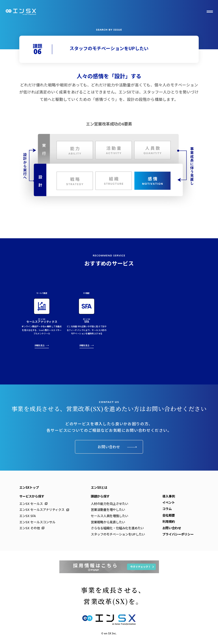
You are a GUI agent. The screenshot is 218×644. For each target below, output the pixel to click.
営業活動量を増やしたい (108, 509)
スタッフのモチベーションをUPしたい (118, 534)
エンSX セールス (31, 503)
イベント (169, 502)
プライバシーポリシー (178, 534)
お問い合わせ (117, 447)
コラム (167, 509)
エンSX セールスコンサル (37, 522)
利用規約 (169, 521)
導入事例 (169, 496)
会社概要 (169, 515)
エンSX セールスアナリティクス (42, 509)
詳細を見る (42, 346)
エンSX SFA (28, 516)
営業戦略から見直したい (108, 522)
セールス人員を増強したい (110, 516)
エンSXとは (99, 487)
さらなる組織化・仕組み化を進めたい (117, 528)
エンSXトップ (29, 487)
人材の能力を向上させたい (110, 503)
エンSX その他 (30, 528)
